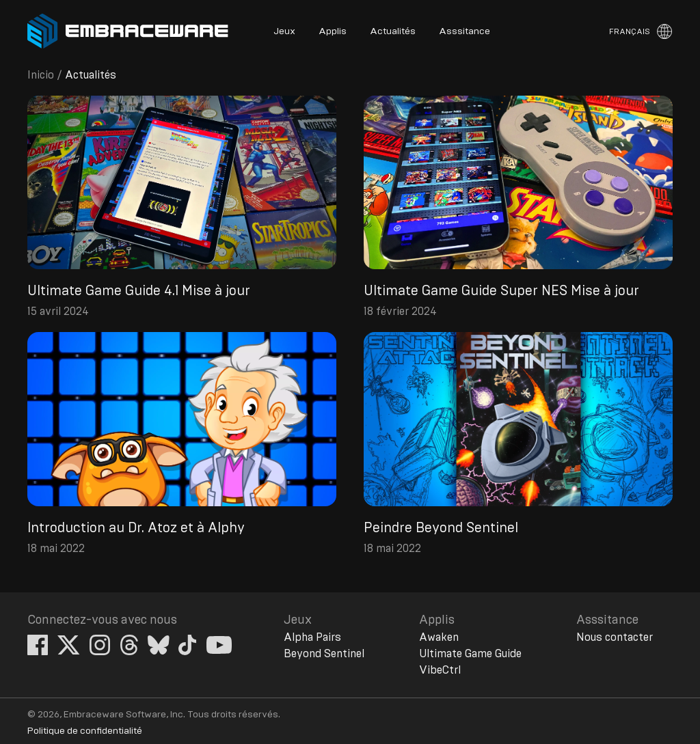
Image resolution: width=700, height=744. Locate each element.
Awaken (439, 637)
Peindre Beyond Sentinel (441, 528)
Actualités (393, 31)
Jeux (284, 31)
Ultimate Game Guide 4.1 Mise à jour (139, 291)
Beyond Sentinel (324, 654)
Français (630, 31)
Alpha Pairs (312, 637)
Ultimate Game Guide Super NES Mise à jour (501, 291)
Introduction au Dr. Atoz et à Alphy (136, 528)
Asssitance (465, 31)
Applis (333, 31)
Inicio (41, 75)
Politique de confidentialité (85, 731)
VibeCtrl (440, 670)
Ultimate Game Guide (470, 654)
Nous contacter (615, 637)
